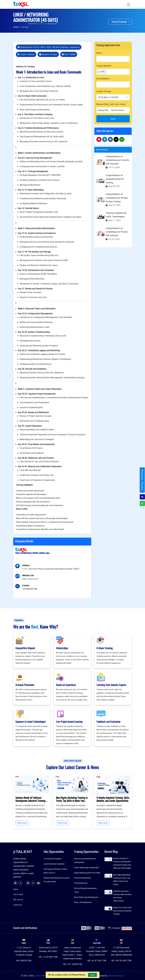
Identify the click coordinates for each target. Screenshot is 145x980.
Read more (22, 823)
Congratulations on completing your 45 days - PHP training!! (117, 232)
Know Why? (49, 627)
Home (16, 27)
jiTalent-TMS (40, 976)
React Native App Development (86, 897)
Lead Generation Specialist (54, 864)
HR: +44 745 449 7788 (121, 961)
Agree (92, 975)
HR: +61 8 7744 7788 (97, 961)
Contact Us (18, 905)
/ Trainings (24, 27)
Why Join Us (18, 900)
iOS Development (81, 883)
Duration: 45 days (48, 54)
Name (99, 53)
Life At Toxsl (18, 894)
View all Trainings (120, 22)
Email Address (103, 79)
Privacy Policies (78, 975)
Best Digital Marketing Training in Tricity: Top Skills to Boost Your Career (72, 801)
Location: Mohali (26, 54)
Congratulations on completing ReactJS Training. (115, 179)
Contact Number (104, 66)
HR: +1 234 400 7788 (48, 957)
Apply (113, 119)
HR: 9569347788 (24, 961)
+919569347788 (30, 589)
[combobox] (101, 72)
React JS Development (83, 902)
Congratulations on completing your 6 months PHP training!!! (117, 160)
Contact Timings (104, 91)
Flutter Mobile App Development (87, 868)
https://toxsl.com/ (30, 579)
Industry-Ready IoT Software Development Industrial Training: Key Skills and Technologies (31, 801)
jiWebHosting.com (116, 976)
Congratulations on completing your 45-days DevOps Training (117, 198)
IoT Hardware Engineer (53, 859)
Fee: (69, 54)
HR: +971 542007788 (73, 964)
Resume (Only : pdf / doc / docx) (111, 104)
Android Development (83, 878)
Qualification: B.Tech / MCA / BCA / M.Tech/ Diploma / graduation (49, 47)
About (16, 889)
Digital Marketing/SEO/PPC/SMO (87, 873)
